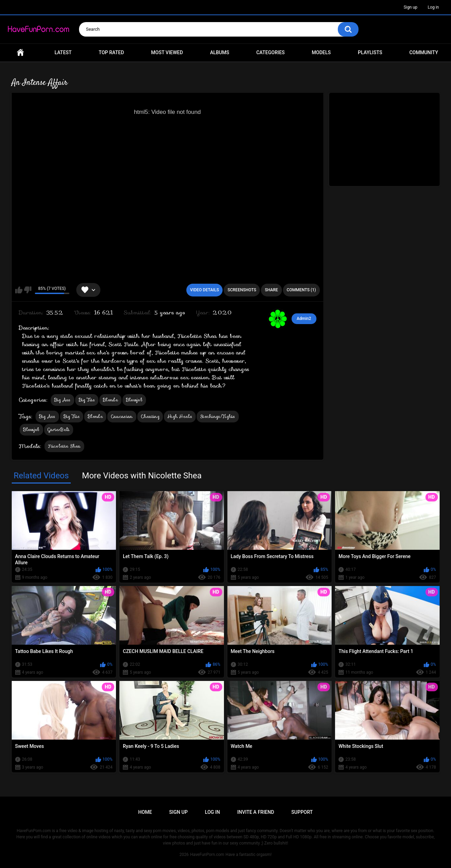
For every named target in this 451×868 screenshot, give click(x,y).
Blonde (110, 400)
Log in (433, 7)
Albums (220, 52)
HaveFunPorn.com (207, 855)
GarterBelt (59, 430)
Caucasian (122, 416)
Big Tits (87, 400)
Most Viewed (167, 52)
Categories (271, 52)
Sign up (411, 7)
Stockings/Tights (218, 416)
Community (424, 52)
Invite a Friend (256, 812)
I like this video (19, 290)
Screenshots (242, 290)
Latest (63, 52)
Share (271, 290)
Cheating (150, 416)
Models (321, 52)
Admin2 (304, 319)
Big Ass (62, 400)
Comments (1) (301, 290)
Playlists (370, 52)
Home (20, 53)
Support (302, 812)
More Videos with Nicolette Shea (142, 476)
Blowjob (134, 400)
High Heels (180, 416)
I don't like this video (28, 290)
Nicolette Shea (64, 446)
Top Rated (111, 52)
